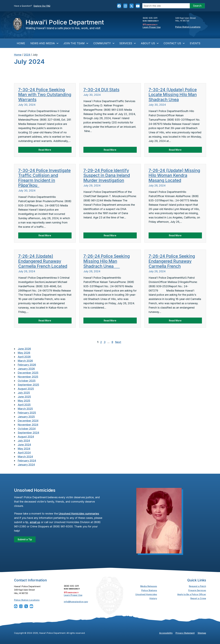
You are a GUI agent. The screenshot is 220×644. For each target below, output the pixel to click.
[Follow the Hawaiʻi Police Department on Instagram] (125, 6)
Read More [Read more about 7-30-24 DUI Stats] (110, 150)
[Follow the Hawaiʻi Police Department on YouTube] (138, 6)
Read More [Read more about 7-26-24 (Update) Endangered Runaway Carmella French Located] (45, 321)
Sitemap (202, 633)
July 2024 (24, 441)
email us (35, 522)
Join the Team (76, 43)
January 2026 (26, 369)
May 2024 (24, 449)
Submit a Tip (25, 539)
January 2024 (26, 465)
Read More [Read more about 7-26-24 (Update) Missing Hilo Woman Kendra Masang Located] (175, 235)
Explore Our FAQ (42, 6)
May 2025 (24, 401)
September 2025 (28, 385)
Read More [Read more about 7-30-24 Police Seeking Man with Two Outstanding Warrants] (45, 150)
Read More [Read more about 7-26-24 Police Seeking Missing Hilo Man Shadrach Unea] (110, 321)
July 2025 (24, 393)
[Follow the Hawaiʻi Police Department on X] (132, 6)
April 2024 (24, 453)
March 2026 (25, 361)
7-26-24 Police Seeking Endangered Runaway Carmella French (172, 261)
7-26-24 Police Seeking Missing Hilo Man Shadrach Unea (107, 261)
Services (128, 43)
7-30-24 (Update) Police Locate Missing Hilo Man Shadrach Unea (173, 95)
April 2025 (24, 405)
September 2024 (28, 433)
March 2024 (25, 457)
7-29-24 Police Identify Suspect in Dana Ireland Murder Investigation (107, 175)
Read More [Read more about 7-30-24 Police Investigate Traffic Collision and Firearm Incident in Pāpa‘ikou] (45, 235)
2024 (27, 55)
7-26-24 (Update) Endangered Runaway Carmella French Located (43, 261)
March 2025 (25, 409)
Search (197, 6)
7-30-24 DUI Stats (101, 90)
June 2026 (24, 349)
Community (104, 43)
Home (21, 43)
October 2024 (27, 429)
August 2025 (26, 389)
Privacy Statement (185, 633)
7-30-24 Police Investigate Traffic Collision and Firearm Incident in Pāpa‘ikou (44, 178)
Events (195, 43)
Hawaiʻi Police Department (65, 22)
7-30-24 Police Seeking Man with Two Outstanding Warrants (45, 95)
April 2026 (24, 357)
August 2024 (26, 437)
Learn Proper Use (152, 27)
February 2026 (27, 365)
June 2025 (24, 397)
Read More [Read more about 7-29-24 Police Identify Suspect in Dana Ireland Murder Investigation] (110, 235)
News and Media (45, 43)
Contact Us (174, 43)
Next (118, 342)
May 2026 (24, 353)
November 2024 (28, 425)
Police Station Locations (188, 27)
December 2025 (28, 373)
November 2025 (28, 377)
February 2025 (27, 413)
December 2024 (28, 421)
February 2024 (27, 461)
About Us (150, 43)
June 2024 (24, 445)
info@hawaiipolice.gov (76, 602)
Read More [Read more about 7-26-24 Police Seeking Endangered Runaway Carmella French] (175, 321)
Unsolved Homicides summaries (79, 514)
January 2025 (26, 417)
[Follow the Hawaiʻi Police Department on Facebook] (119, 6)
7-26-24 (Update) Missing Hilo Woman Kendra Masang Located (174, 175)
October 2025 (27, 381)
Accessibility (166, 633)
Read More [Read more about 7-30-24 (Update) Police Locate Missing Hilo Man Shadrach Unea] (175, 150)
